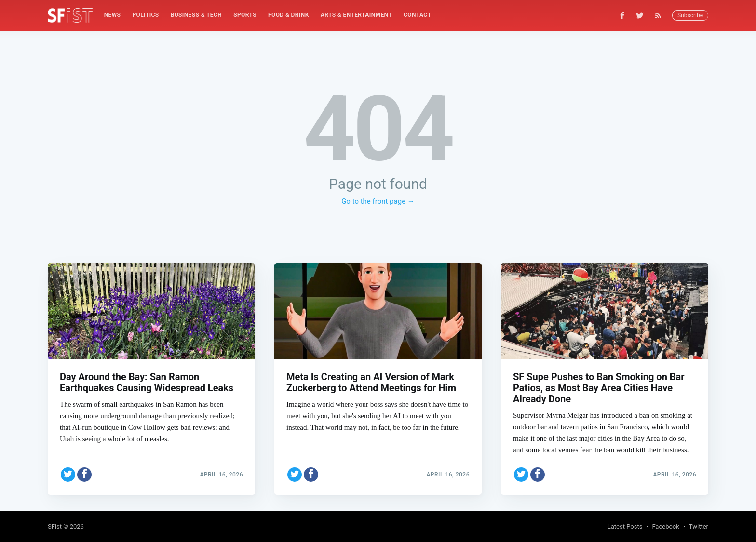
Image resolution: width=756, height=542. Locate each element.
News (113, 15)
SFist (55, 526)
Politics (145, 15)
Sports (245, 15)
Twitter (699, 526)
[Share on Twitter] (68, 472)
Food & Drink (289, 15)
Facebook (665, 526)
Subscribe (690, 15)
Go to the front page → (378, 201)
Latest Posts (625, 526)
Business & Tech (196, 15)
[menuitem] (113, 15)
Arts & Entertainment (356, 15)
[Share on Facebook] (84, 472)
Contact (417, 15)
